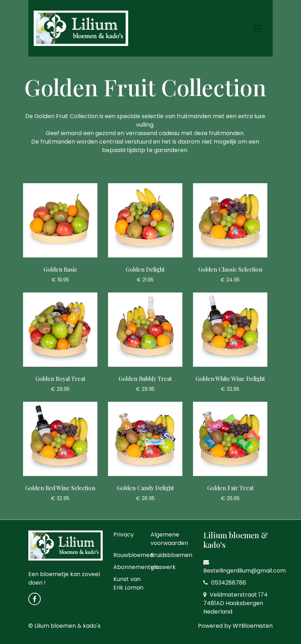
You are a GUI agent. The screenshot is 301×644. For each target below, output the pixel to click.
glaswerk (163, 567)
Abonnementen (135, 567)
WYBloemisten (253, 626)
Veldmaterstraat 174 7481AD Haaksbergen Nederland (235, 603)
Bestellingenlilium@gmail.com (245, 567)
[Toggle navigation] (257, 28)
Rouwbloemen (133, 555)
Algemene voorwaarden (169, 539)
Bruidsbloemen (171, 555)
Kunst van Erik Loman (128, 583)
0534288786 (225, 583)
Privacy (124, 535)
